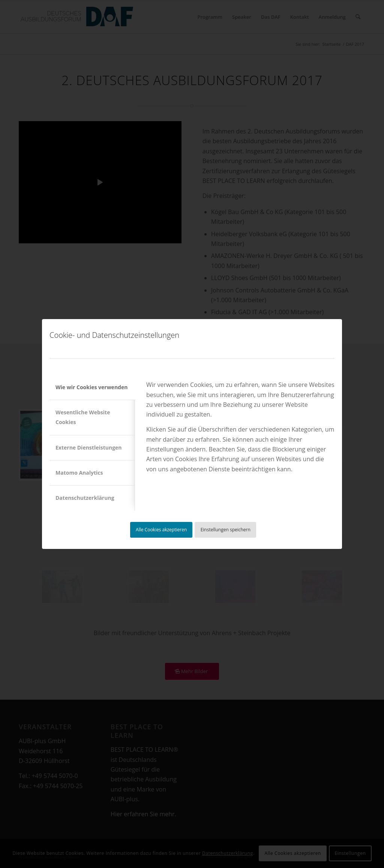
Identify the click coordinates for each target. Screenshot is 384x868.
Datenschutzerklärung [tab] (85, 498)
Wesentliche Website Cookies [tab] (83, 417)
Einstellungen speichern (226, 530)
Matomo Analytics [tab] (79, 473)
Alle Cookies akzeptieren (161, 530)
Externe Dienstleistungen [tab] (89, 447)
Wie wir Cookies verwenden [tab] (91, 387)
